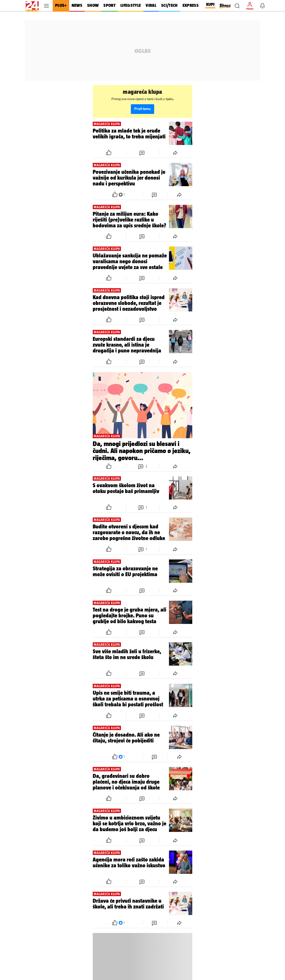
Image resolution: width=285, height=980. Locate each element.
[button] (237, 6)
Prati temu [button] (142, 109)
